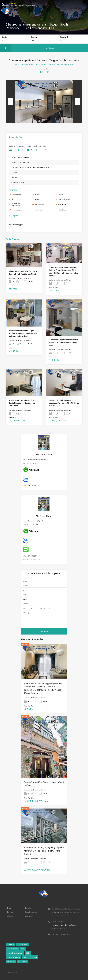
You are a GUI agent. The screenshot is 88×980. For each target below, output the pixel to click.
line (16, 6)
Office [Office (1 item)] (28, 953)
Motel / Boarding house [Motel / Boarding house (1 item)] (15, 953)
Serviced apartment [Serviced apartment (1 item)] (14, 957)
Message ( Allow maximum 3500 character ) (37, 609)
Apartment (34, 65)
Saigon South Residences (64, 65)
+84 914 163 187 (10, 4)
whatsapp (6, 6)
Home (17, 65)
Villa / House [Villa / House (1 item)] (22, 961)
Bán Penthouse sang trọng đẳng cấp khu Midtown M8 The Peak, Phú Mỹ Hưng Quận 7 (44, 851)
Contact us (29, 916)
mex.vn (14, 973)
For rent (25, 65)
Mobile (26, 600)
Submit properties (31, 912)
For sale (28, 908)
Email (25, 591)
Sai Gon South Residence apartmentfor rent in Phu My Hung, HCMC (64, 403)
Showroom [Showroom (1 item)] (33, 957)
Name (25, 582)
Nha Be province (47, 65)
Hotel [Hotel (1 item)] (23, 949)
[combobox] (15, 40)
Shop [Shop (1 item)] (25, 957)
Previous (10, 102)
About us (10, 916)
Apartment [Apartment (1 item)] (11, 944)
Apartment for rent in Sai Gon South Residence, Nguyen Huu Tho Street (22, 403)
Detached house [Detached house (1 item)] (22, 944)
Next (78, 102)
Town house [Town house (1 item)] (11, 961)
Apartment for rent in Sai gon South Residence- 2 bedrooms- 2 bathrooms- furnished (23, 333)
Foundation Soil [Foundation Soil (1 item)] (12, 949)
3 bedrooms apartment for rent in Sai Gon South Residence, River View (64, 343)
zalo (12, 6)
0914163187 (33, 463)
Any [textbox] (3, 40)
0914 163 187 (34, 525)
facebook (21, 6)
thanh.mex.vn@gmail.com (37, 460)
